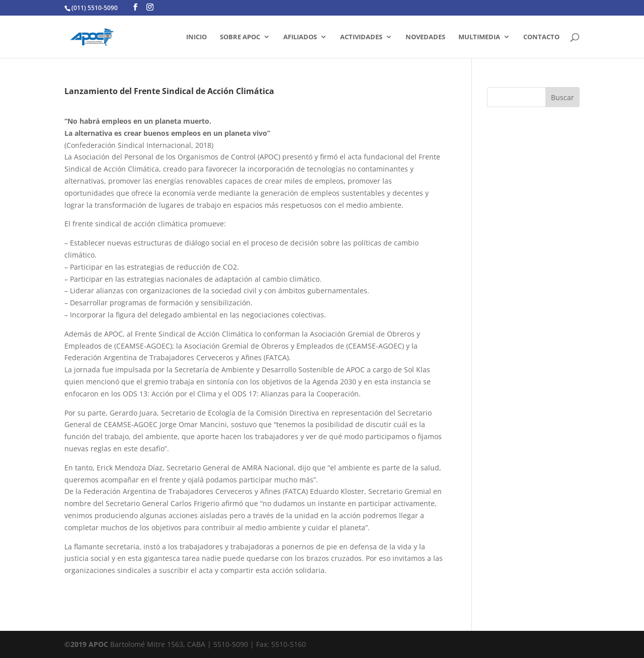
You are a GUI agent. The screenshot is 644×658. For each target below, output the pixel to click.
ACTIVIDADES (361, 37)
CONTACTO (541, 37)
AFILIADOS (300, 37)
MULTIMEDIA (479, 37)
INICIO (196, 37)
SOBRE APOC (240, 37)
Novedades (425, 37)
